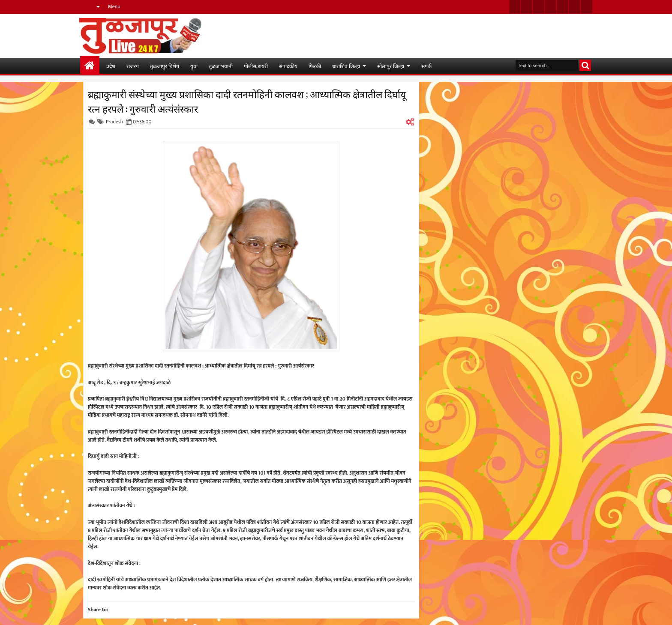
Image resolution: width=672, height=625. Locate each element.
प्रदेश (111, 66)
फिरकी (315, 66)
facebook (527, 7)
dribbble (575, 7)
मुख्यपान (90, 66)
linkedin (563, 7)
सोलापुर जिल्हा (391, 66)
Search (585, 65)
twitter (515, 7)
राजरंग (133, 66)
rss (551, 7)
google (539, 7)
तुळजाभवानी (221, 66)
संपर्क (426, 66)
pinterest (587, 7)
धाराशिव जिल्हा (346, 66)
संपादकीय (288, 66)
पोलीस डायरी (256, 66)
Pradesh (114, 122)
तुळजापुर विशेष (165, 66)
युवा (194, 66)
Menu (114, 6)
